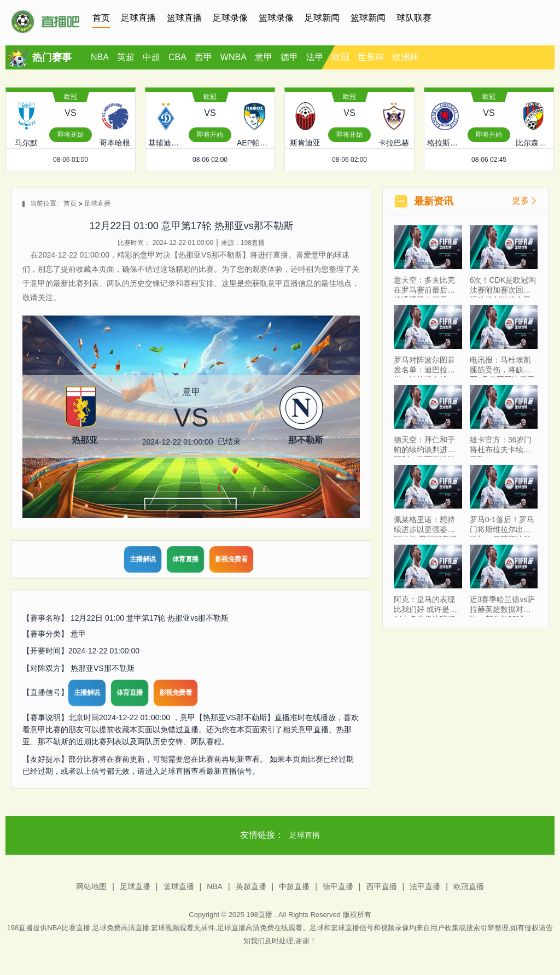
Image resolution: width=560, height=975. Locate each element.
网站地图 (91, 886)
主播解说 (143, 559)
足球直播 (138, 18)
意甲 (264, 57)
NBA (100, 57)
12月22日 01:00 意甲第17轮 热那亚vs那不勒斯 (150, 618)
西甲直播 (382, 886)
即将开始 (71, 135)
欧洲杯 (405, 57)
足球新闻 (322, 18)
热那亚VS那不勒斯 (103, 668)
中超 (151, 57)
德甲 (289, 57)
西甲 (203, 57)
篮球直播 (184, 18)
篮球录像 (276, 18)
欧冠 (341, 57)
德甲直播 (338, 886)
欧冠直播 (469, 886)
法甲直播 (425, 886)
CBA (177, 57)
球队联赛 (414, 18)
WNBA (234, 57)
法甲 (315, 57)
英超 (126, 57)
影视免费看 (231, 559)
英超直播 (251, 886)
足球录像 (230, 18)
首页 (101, 18)
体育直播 (185, 559)
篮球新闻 (368, 18)
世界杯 (371, 57)
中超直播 (294, 886)
